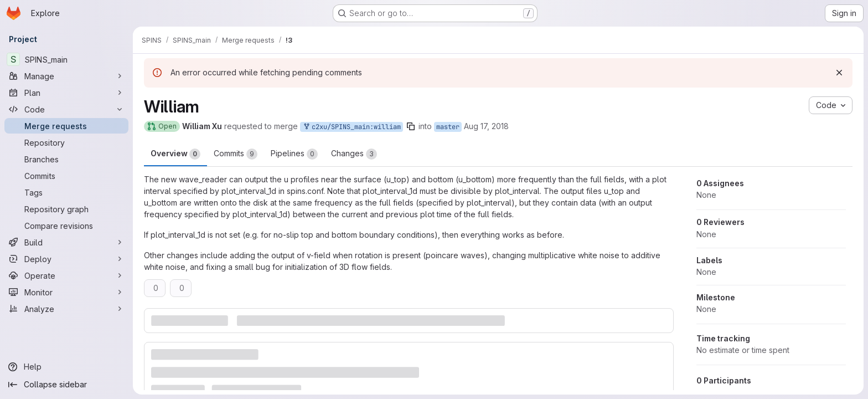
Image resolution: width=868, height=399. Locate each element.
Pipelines (294, 154)
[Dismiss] (839, 73)
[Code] (66, 109)
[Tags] (66, 192)
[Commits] (66, 176)
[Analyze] (66, 309)
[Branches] (66, 159)
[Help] (66, 367)
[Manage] (66, 76)
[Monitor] (66, 292)
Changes (354, 154)
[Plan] (66, 93)
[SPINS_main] (66, 59)
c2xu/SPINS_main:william (352, 127)
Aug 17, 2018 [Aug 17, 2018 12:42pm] (486, 126)
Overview (175, 154)
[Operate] (66, 275)
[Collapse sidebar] (66, 385)
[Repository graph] (66, 209)
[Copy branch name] (411, 126)
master (448, 127)
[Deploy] (66, 259)
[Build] (66, 242)
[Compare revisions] (66, 226)
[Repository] (66, 142)
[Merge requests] (66, 126)
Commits (236, 154)
